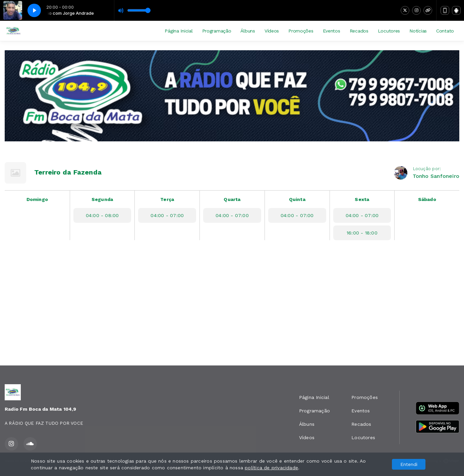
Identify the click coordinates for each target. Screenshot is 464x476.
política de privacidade (271, 468)
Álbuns (248, 31)
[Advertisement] (232, 308)
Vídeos (272, 31)
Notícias (418, 31)
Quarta (232, 199)
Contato (445, 31)
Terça (167, 199)
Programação (217, 31)
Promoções (301, 31)
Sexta (362, 199)
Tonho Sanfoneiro (436, 176)
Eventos (332, 31)
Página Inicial (179, 31)
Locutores (389, 31)
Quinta (297, 199)
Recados (359, 31)
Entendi (409, 464)
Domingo (37, 199)
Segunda (102, 199)
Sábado (427, 199)
